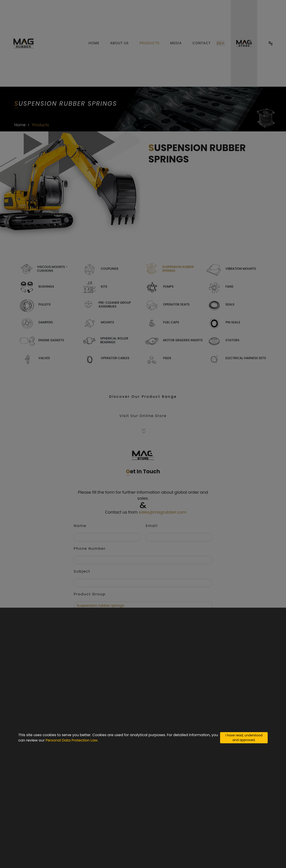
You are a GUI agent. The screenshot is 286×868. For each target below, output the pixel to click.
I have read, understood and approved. (244, 738)
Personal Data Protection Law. (72, 740)
